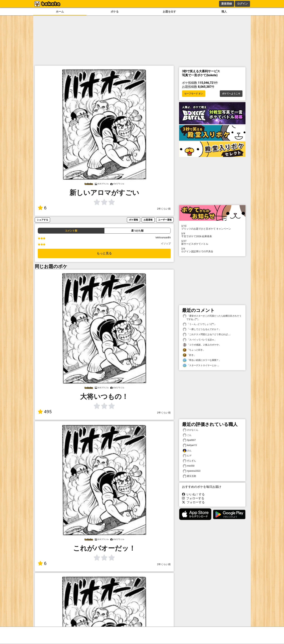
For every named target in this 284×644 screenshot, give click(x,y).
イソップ (166, 244)
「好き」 (189, 355)
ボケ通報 (134, 220)
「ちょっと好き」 (194, 350)
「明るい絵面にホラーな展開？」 (202, 360)
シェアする (42, 220)
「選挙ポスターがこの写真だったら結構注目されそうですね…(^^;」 (212, 317)
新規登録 (227, 4)
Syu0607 (189, 440)
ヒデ (187, 456)
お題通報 (148, 220)
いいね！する (193, 494)
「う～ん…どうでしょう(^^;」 (200, 324)
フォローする (193, 498)
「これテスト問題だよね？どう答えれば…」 (207, 334)
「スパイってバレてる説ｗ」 (200, 340)
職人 (224, 12)
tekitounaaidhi (163, 237)
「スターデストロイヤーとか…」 (201, 366)
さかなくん (191, 430)
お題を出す (169, 12)
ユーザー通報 (165, 220)
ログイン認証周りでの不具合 (212, 250)
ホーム (60, 12)
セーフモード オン (194, 94)
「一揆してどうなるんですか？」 (202, 329)
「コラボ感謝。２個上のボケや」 (202, 345)
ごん (187, 435)
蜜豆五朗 (189, 476)
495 (45, 412)
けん (187, 451)
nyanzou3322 (192, 471)
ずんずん (189, 461)
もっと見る (104, 253)
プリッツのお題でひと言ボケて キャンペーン (212, 227)
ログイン (242, 4)
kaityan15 (190, 445)
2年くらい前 (164, 209)
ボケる (115, 12)
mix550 (189, 466)
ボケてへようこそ (231, 94)
